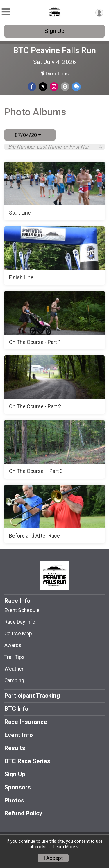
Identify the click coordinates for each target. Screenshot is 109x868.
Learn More (64, 847)
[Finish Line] (54, 256)
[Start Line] (54, 191)
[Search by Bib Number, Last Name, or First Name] (51, 147)
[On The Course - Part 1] (54, 320)
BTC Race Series (27, 761)
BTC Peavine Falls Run (54, 50)
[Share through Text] (76, 87)
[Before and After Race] (54, 514)
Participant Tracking (32, 696)
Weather (14, 669)
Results (15, 748)
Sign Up (54, 31)
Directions (57, 74)
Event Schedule (22, 610)
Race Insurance (26, 722)
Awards (13, 645)
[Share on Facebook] (32, 87)
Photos (14, 800)
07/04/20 (28, 135)
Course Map (18, 634)
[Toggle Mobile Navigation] (6, 12)
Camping (14, 680)
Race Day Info (20, 622)
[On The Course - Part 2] (54, 385)
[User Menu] (99, 13)
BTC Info (16, 709)
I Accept (53, 858)
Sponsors (18, 787)
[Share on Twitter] (43, 87)
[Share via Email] (65, 87)
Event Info (19, 735)
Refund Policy (23, 813)
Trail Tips (15, 657)
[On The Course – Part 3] (54, 449)
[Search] (100, 147)
